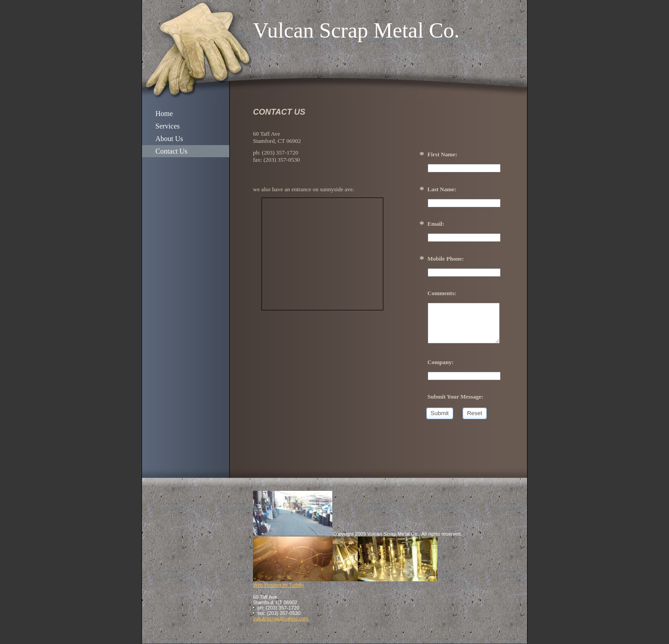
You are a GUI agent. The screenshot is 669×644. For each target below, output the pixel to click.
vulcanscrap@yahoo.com (281, 618)
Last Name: (442, 189)
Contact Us (172, 151)
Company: (441, 362)
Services (167, 126)
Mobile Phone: (446, 259)
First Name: (443, 154)
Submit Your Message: (456, 397)
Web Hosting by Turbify (279, 585)
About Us (169, 139)
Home (164, 114)
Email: (436, 224)
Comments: (442, 293)
